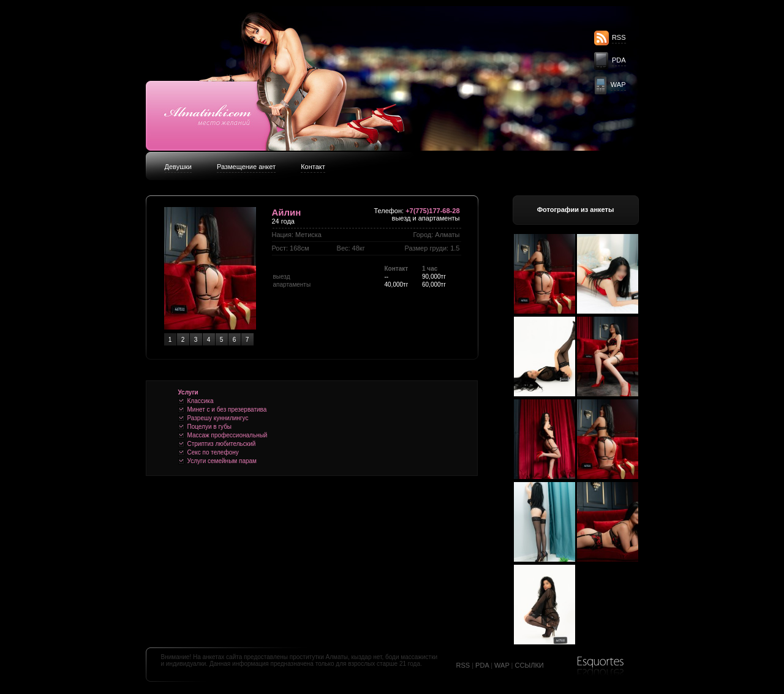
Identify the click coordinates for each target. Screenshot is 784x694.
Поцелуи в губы (210, 427)
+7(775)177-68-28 (432, 211)
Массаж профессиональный (228, 435)
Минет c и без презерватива (227, 409)
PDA (619, 60)
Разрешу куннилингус (218, 418)
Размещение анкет (246, 167)
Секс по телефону (213, 452)
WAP (618, 85)
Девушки (178, 167)
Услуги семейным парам (222, 461)
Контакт (313, 167)
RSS (619, 37)
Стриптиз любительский (222, 444)
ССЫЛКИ (530, 665)
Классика (201, 401)
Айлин (287, 212)
